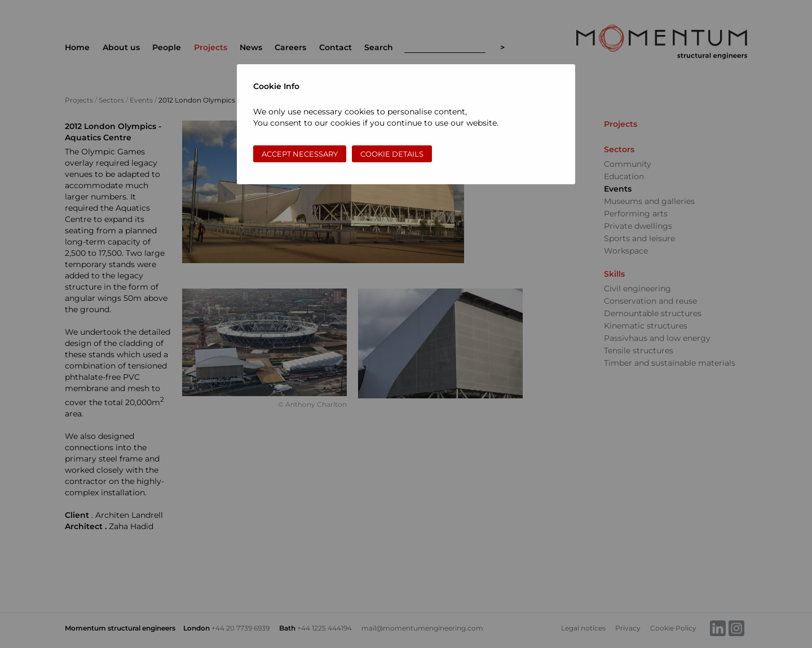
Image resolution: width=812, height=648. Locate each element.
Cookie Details (392, 154)
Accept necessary (300, 154)
